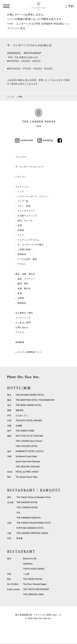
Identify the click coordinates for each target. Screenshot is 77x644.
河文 (18, 513)
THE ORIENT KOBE (25, 431)
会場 (20, 225)
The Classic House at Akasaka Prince (34, 497)
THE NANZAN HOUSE (27, 502)
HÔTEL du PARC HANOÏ (27, 472)
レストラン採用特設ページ (28, 352)
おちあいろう (22, 415)
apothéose (28, 564)
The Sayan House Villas (27, 477)
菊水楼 (20, 538)
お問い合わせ (22, 327)
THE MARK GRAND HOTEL (29, 405)
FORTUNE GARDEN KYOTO (30, 528)
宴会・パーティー (26, 279)
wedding (45, 140)
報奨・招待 (23, 284)
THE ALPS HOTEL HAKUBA (29, 421)
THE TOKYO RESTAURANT (36, 589)
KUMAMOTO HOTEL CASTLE (30, 451)
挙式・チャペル (25, 221)
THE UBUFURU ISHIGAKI (28, 467)
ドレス (21, 235)
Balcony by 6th (30, 559)
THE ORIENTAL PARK (33, 594)
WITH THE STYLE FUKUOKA (29, 436)
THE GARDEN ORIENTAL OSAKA (32, 533)
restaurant (24, 140)
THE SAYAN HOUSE (33, 579)
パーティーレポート (33, 196)
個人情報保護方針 (24, 615)
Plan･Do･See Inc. (43, 618)
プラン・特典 (24, 206)
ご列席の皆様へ (25, 249)
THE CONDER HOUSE (27, 508)
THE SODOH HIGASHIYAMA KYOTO (34, 523)
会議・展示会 (24, 288)
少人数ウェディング (27, 216)
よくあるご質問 (23, 323)
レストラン (21, 177)
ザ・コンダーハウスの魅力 (30, 245)
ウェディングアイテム (28, 240)
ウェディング (22, 187)
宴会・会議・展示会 (25, 274)
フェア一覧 (23, 201)
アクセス (22, 264)
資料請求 (22, 254)
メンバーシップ (23, 318)
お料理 (21, 230)
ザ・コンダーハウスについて (30, 167)
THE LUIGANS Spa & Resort (29, 441)
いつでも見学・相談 (27, 259)
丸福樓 (19, 426)
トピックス (21, 157)
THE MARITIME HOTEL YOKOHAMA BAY (35, 400)
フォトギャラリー (26, 211)
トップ (21, 191)
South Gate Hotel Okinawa (28, 462)
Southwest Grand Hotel (26, 456)
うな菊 (26, 574)
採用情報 (20, 342)
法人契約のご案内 (24, 313)
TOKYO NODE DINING (34, 569)
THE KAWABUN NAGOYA (28, 518)
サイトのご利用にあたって (49, 615)
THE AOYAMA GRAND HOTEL (30, 395)
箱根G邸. (20, 410)
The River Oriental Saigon (35, 584)
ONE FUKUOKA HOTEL (27, 446)
